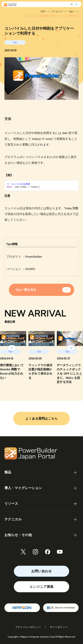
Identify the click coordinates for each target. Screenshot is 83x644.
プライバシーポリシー (28, 627)
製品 (8, 472)
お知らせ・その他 (18, 535)
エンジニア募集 (41, 587)
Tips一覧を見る (26, 290)
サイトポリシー (59, 627)
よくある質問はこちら (41, 418)
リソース (11, 504)
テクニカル (13, 519)
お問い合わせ (41, 571)
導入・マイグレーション (23, 488)
